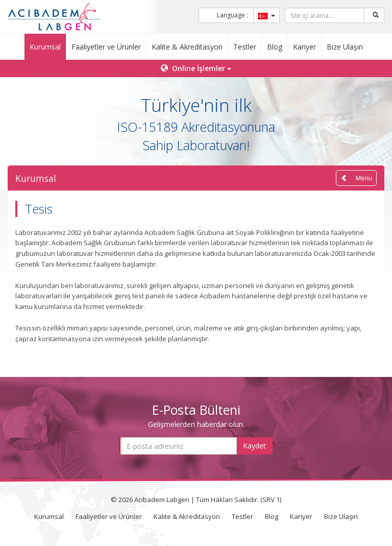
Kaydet (254, 446)
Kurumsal (45, 47)
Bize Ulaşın (345, 47)
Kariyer (304, 47)
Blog (275, 47)
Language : (232, 15)
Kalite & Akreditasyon (187, 47)
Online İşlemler (196, 68)
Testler (245, 47)
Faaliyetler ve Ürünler (106, 47)
